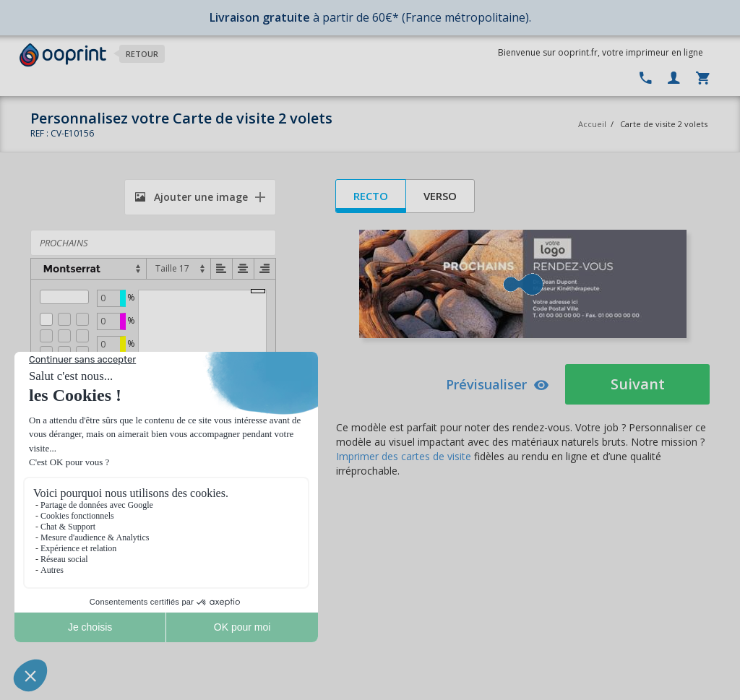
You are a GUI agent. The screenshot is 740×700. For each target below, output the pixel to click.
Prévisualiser (498, 384)
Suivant (638, 384)
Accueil (592, 124)
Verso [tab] (440, 196)
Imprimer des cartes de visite (404, 456)
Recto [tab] (371, 196)
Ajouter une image (192, 197)
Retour (142, 54)
